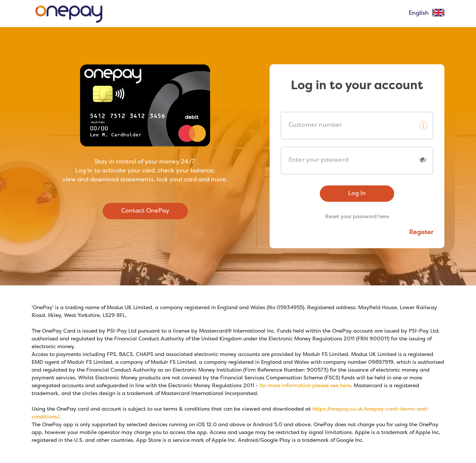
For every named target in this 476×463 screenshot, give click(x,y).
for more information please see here (305, 386)
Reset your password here (357, 217)
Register (421, 233)
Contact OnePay (145, 211)
